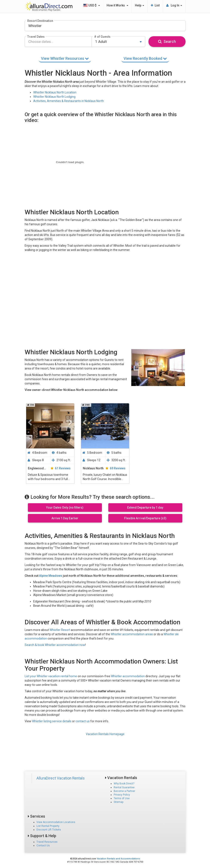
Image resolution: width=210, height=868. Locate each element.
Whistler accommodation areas (132, 634)
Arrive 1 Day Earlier (65, 518)
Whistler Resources (65, 58)
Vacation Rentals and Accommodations (118, 859)
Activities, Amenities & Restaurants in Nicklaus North (69, 101)
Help (140, 5)
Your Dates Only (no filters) (65, 508)
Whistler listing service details (52, 721)
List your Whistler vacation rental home (51, 676)
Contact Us (43, 845)
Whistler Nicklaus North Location (55, 92)
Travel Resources (47, 842)
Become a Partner (124, 791)
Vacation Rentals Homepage (105, 734)
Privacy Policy (122, 795)
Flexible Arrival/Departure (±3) (145, 518)
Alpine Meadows (51, 576)
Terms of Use (122, 798)
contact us (83, 721)
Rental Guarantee (124, 787)
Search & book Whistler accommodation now (55, 645)
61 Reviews (63, 468)
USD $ (92, 5)
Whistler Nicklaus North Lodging (54, 97)
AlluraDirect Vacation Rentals (61, 778)
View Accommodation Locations (56, 822)
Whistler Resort (60, 630)
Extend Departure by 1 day (145, 508)
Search (167, 41)
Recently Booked (145, 58)
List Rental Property (48, 826)
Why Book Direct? (124, 784)
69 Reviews (118, 468)
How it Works (117, 5)
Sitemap (119, 802)
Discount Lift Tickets (49, 830)
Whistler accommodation (128, 676)
